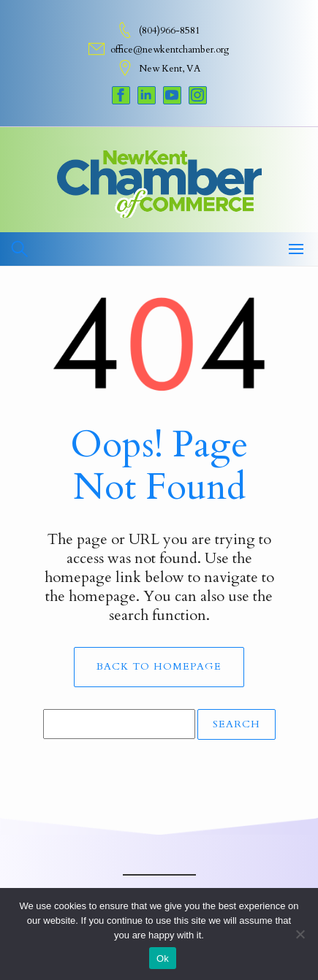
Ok (163, 958)
